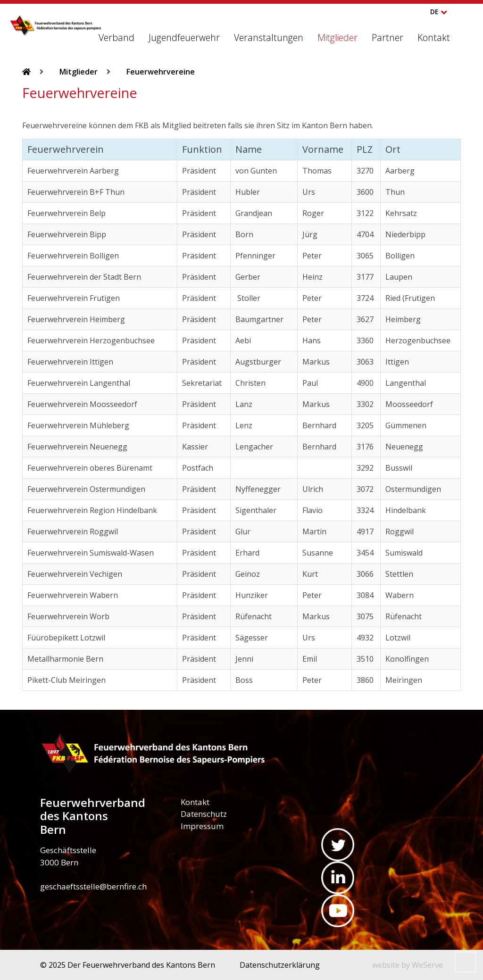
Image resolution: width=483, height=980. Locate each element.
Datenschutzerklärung (280, 965)
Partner (387, 37)
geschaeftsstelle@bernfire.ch (93, 886)
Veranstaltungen (269, 37)
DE (434, 12)
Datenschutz (204, 814)
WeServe (427, 965)
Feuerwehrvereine (161, 72)
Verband (117, 37)
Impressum (202, 826)
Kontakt (434, 37)
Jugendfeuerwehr (184, 37)
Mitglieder (337, 37)
